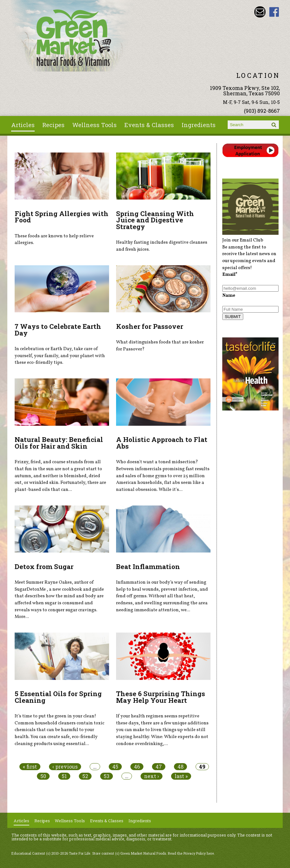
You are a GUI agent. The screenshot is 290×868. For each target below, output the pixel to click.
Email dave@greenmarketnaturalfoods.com (260, 12)
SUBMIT (233, 317)
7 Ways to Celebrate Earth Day (58, 330)
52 (85, 776)
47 (159, 767)
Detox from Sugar (44, 566)
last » (181, 776)
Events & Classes (149, 125)
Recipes (53, 125)
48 (180, 767)
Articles (23, 125)
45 (115, 767)
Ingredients (199, 125)
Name (229, 295)
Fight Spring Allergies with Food (62, 217)
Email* (230, 275)
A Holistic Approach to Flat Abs (162, 443)
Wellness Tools (94, 125)
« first (30, 767)
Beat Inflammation (148, 566)
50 (43, 776)
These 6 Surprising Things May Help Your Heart (161, 697)
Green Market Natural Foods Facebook (274, 12)
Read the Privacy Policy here (191, 853)
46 (137, 767)
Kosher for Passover (150, 326)
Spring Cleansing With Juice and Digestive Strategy (155, 220)
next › (152, 776)
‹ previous (65, 767)
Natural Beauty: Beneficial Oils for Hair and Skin (59, 443)
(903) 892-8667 (262, 111)
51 (64, 776)
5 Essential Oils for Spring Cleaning (58, 697)
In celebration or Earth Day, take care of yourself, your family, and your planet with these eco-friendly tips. (60, 356)
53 (107, 776)
